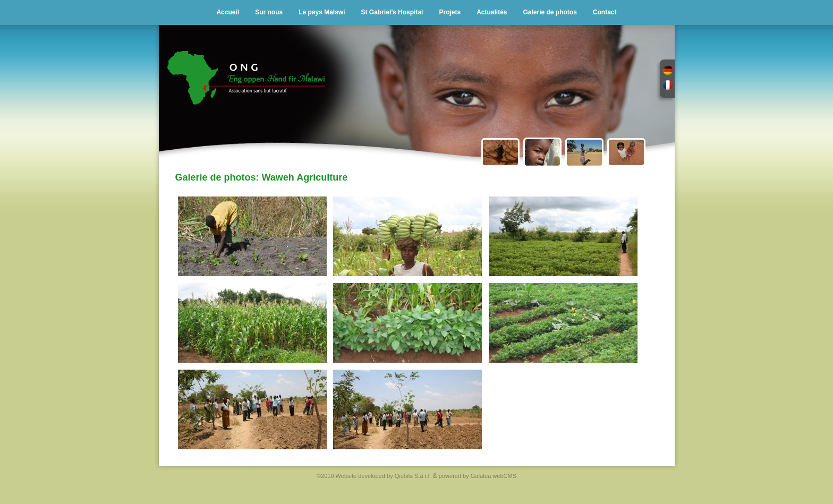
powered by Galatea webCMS (478, 476)
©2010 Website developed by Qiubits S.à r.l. (374, 476)
